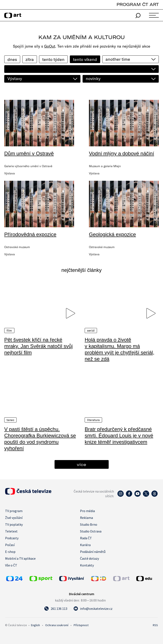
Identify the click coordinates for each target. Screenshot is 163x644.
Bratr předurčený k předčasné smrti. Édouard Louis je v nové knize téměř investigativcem (119, 436)
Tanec (10, 420)
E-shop (10, 552)
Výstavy (15, 78)
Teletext (11, 531)
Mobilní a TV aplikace (20, 558)
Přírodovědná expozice (30, 234)
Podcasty (12, 538)
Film (9, 330)
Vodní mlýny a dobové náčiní (122, 153)
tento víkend (85, 59)
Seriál (91, 330)
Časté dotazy (89, 558)
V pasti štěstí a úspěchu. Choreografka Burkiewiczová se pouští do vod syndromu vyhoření (40, 439)
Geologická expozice (112, 234)
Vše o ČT (11, 565)
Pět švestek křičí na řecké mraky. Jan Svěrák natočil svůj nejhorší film (38, 346)
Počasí (10, 545)
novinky (93, 78)
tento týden (53, 59)
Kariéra (85, 545)
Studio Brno (89, 524)
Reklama (86, 518)
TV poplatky (14, 524)
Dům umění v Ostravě (29, 153)
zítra (30, 59)
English (35, 625)
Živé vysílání (14, 518)
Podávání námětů (93, 552)
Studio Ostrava (91, 531)
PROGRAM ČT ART (138, 4)
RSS (155, 625)
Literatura (93, 420)
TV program (14, 511)
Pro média (87, 511)
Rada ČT (86, 538)
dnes (12, 59)
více (81, 464)
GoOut (50, 46)
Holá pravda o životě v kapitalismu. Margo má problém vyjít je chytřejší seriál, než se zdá (119, 349)
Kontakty (87, 565)
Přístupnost (81, 625)
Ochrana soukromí (57, 625)
